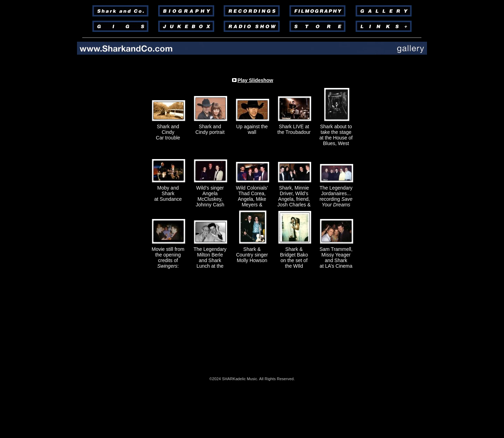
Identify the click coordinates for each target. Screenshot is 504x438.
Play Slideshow (255, 80)
